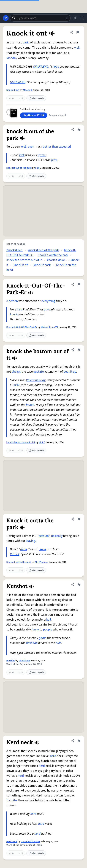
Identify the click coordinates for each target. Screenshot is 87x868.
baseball (32, 643)
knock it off (21, 265)
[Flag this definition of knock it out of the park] (79, 130)
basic (26, 42)
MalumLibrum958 (50, 327)
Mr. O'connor (42, 562)
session (44, 536)
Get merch (36, 98)
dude (24, 549)
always (16, 372)
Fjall (37, 168)
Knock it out (13, 90)
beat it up (70, 372)
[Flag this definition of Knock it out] (78, 32)
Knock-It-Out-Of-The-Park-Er (22, 327)
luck (22, 155)
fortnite (12, 800)
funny (35, 629)
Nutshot (11, 661)
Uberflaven (25, 661)
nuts (59, 643)
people (48, 629)
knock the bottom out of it (24, 260)
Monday (12, 58)
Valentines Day (36, 380)
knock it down (56, 260)
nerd (53, 756)
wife (17, 385)
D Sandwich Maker (31, 842)
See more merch (58, 115)
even (31, 147)
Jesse (42, 549)
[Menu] (81, 18)
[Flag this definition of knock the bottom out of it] (79, 350)
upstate (39, 372)
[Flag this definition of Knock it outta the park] (79, 519)
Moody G (28, 90)
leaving (31, 541)
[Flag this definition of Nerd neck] (79, 741)
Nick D (42, 442)
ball (49, 620)
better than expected (57, 147)
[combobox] (40, 18)
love (19, 309)
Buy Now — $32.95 (34, 115)
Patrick (15, 554)
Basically (57, 536)
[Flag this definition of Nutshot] (79, 585)
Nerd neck (12, 842)
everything (48, 301)
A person (12, 301)
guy (46, 309)
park (54, 160)
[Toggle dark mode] (75, 18)
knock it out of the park (19, 168)
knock (14, 314)
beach (30, 405)
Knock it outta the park (53, 255)
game (42, 155)
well (77, 48)
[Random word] (66, 18)
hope (56, 67)
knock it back (42, 265)
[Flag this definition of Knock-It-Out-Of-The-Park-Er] (79, 284)
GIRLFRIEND (41, 67)
